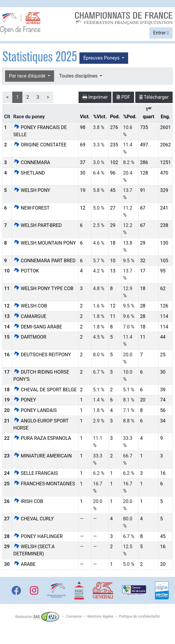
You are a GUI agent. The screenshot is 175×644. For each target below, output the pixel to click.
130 (164, 243)
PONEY (25, 400)
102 (114, 162)
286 (144, 162)
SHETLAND (29, 173)
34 (163, 421)
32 (143, 261)
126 (164, 306)
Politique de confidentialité (139, 617)
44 (163, 337)
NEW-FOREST (32, 208)
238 (164, 225)
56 (163, 410)
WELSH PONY (32, 190)
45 (113, 190)
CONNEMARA (32, 162)
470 (164, 173)
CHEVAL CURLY (34, 519)
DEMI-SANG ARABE (38, 327)
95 (163, 271)
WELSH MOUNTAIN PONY (45, 243)
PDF (123, 97)
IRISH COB (28, 501)
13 (113, 271)
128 (144, 173)
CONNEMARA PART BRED (44, 261)
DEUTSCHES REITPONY (42, 355)
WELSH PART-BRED (38, 225)
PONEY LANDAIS (35, 410)
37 (83, 162)
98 (83, 127)
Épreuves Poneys (102, 58)
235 (114, 145)
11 (113, 316)
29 (113, 225)
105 (164, 261)
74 (163, 400)
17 (143, 271)
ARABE (25, 564)
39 (163, 390)
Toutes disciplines (79, 76)
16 (163, 473)
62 (163, 288)
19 (83, 190)
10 (113, 261)
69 (83, 145)
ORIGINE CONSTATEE (40, 145)
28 (143, 306)
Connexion (74, 617)
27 (113, 208)
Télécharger (154, 97)
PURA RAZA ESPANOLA (42, 438)
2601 (165, 127)
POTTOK (26, 271)
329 (164, 190)
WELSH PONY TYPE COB (43, 288)
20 (143, 400)
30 (83, 173)
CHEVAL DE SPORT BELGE (45, 390)
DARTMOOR (30, 337)
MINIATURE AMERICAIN (43, 456)
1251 (165, 162)
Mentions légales (100, 617)
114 (164, 316)
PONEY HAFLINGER (38, 536)
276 (114, 127)
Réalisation (37, 617)
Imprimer (95, 97)
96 (113, 173)
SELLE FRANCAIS (36, 473)
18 (113, 243)
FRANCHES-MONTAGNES (44, 484)
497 (144, 145)
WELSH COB (30, 306)
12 (83, 208)
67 (143, 208)
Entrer (161, 33)
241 (164, 208)
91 (143, 190)
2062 (165, 145)
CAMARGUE (30, 316)
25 (163, 355)
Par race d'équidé (28, 76)
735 (144, 127)
